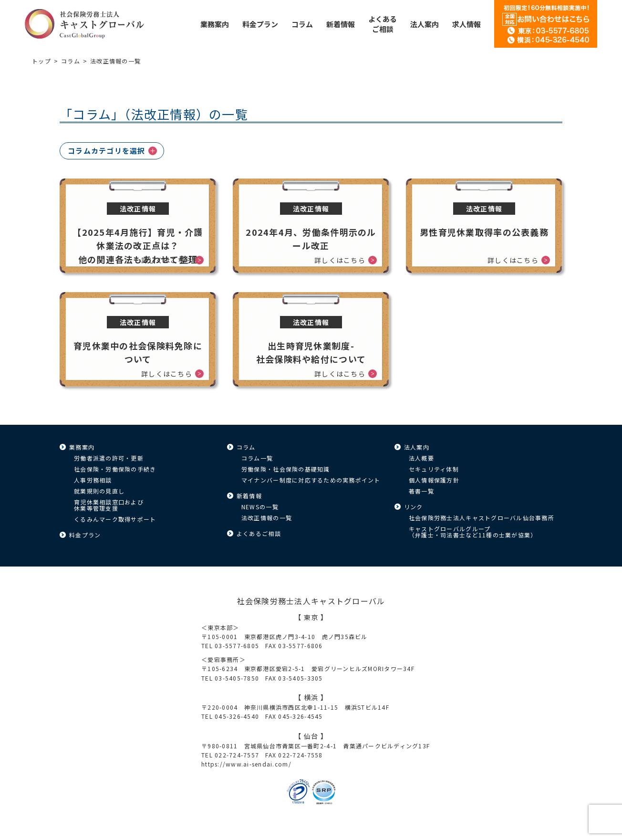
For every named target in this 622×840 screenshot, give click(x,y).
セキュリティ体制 (434, 469)
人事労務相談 (93, 480)
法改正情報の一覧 (267, 518)
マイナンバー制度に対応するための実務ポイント (311, 480)
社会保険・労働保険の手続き (115, 469)
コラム (71, 61)
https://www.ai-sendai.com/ (246, 764)
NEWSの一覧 (260, 507)
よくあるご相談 (259, 533)
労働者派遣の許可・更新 (109, 458)
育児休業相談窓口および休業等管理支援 (109, 505)
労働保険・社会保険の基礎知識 (286, 469)
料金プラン (85, 535)
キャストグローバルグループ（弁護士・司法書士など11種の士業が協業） (473, 532)
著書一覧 (421, 491)
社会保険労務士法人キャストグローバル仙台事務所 (482, 518)
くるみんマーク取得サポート (115, 519)
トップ (41, 61)
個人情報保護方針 (434, 480)
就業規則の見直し (99, 491)
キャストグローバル (84, 24)
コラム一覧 (257, 458)
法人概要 (421, 458)
